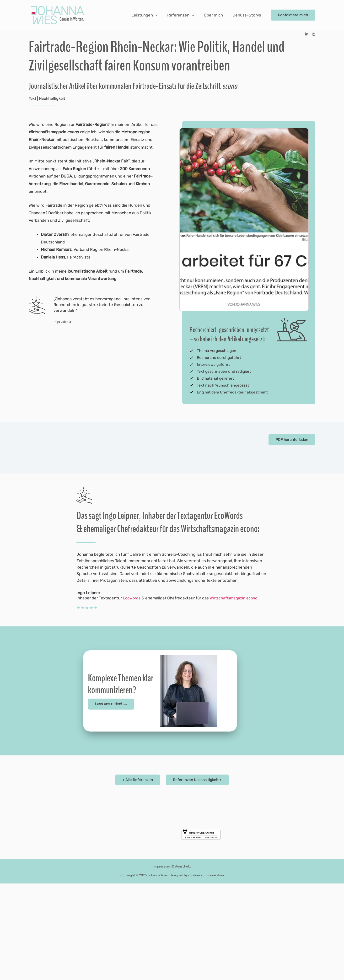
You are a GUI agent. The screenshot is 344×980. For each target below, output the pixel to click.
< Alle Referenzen (137, 876)
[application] (160, 15)
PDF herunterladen (291, 442)
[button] (293, 15)
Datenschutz (182, 963)
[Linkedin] (307, 34)
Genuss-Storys (247, 15)
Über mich (215, 15)
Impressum (161, 963)
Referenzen (184, 15)
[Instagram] (314, 34)
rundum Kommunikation (206, 972)
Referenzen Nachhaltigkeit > (198, 876)
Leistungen (150, 15)
